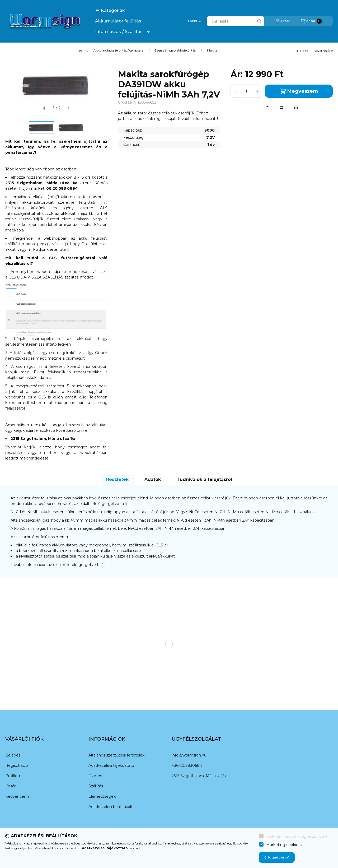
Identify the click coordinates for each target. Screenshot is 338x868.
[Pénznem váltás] (194, 21)
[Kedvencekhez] (267, 108)
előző (302, 51)
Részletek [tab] (117, 479)
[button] (110, 11)
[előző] (44, 108)
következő (323, 51)
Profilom (13, 776)
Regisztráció (17, 765)
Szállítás (96, 786)
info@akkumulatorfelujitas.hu (76, 197)
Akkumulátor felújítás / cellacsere (118, 50)
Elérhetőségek (102, 796)
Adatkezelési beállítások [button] (110, 807)
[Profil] (283, 21)
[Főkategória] (81, 50)
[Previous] (8, 127)
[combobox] (236, 21)
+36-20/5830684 (187, 765)
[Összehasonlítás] (282, 108)
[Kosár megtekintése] (311, 21)
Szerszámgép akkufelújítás (175, 50)
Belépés (13, 755)
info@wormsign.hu (189, 755)
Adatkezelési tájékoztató (111, 765)
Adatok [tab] (153, 479)
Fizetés (95, 776)
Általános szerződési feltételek (116, 755)
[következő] (68, 108)
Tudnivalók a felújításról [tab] (204, 479)
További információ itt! (198, 119)
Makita (212, 50)
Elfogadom (277, 857)
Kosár (10, 786)
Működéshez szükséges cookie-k (297, 837)
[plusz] (257, 91)
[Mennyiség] (246, 91)
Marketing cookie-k (284, 845)
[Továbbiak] (148, 32)
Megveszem (299, 91)
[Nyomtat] (296, 108)
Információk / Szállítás (119, 32)
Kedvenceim (17, 796)
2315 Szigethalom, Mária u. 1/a (199, 776)
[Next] (105, 127)
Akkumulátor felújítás (118, 21)
